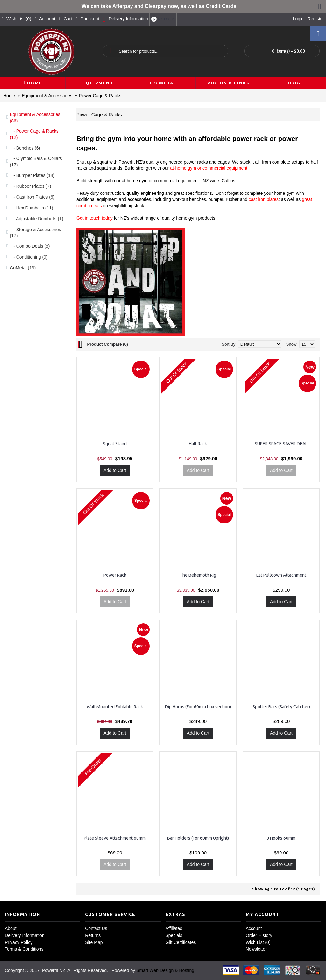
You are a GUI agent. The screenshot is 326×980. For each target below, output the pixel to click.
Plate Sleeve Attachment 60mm (115, 838)
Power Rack (115, 575)
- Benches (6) (25, 148)
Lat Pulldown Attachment (281, 575)
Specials (174, 935)
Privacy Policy (19, 942)
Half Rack (198, 444)
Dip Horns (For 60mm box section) (198, 707)
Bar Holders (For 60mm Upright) (198, 838)
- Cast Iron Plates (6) (32, 197)
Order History (259, 935)
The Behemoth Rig (198, 575)
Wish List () (258, 942)
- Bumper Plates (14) (32, 175)
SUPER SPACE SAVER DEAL (281, 444)
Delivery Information (25, 935)
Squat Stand (115, 444)
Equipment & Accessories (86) (35, 118)
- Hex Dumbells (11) (31, 208)
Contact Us (96, 928)
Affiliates (174, 928)
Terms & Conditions (24, 949)
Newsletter (256, 949)
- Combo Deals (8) (30, 246)
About (11, 928)
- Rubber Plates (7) (30, 186)
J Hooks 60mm (281, 838)
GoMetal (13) (23, 268)
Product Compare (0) (107, 344)
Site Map (94, 942)
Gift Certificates (181, 942)
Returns (93, 935)
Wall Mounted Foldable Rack (115, 707)
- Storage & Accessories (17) (35, 233)
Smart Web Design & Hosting (165, 970)
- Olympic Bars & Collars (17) (36, 162)
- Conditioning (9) (28, 257)
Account (254, 928)
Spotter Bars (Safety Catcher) (281, 707)
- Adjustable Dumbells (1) (36, 219)
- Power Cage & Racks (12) (34, 134)
